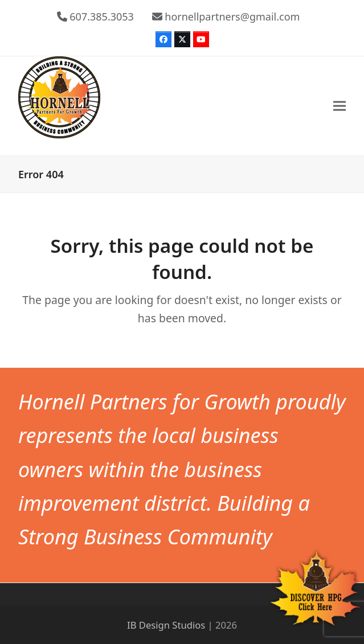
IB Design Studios (166, 625)
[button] (340, 106)
